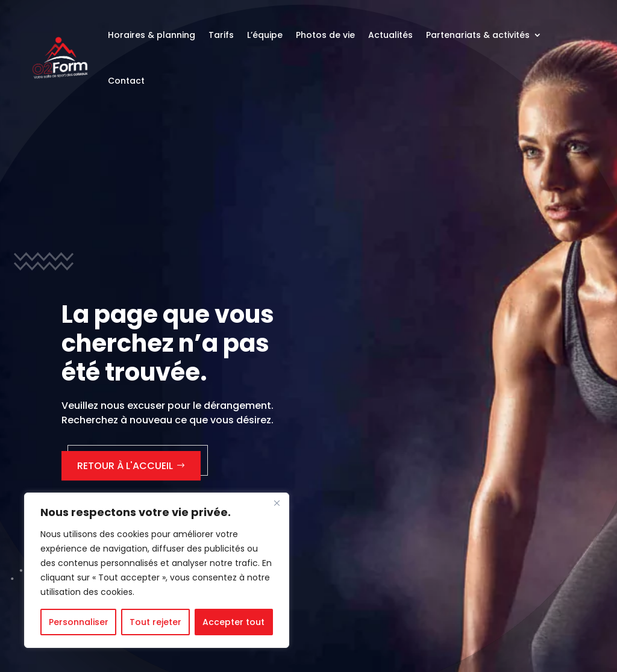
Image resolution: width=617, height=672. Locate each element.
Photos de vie (325, 35)
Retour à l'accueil (125, 466)
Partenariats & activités (478, 35)
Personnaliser (79, 622)
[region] (157, 570)
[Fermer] (277, 503)
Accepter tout (233, 622)
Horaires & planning (152, 35)
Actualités (390, 35)
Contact (126, 81)
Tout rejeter (155, 622)
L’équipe (265, 35)
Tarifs (221, 35)
